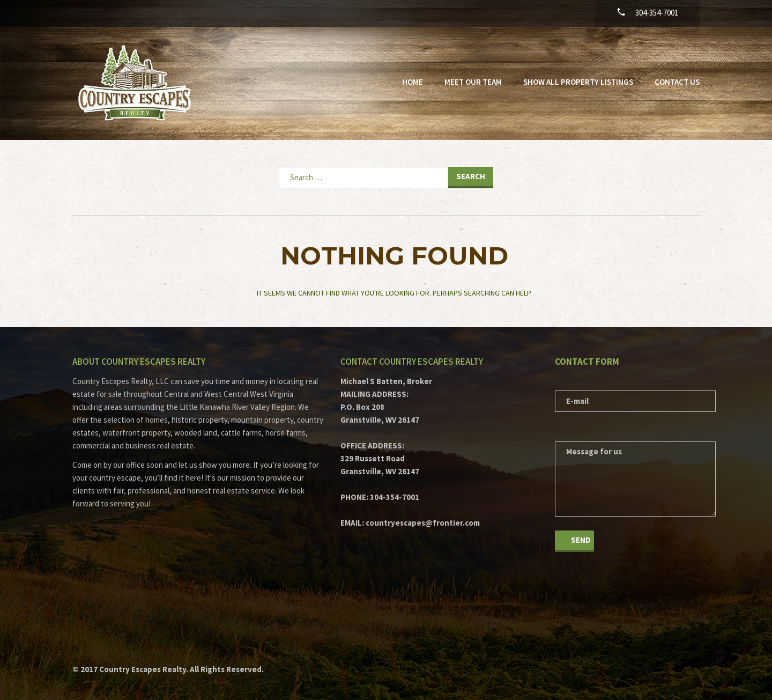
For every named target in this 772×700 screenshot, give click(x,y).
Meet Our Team (473, 82)
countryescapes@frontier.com (423, 523)
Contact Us (677, 82)
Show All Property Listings (578, 82)
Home (413, 82)
